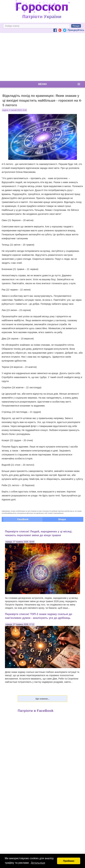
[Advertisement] (42, 57)
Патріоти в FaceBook (36, 711)
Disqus (62, 519)
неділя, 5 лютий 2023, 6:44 (14, 110)
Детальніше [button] (38, 863)
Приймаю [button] (69, 861)
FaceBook (23, 519)
